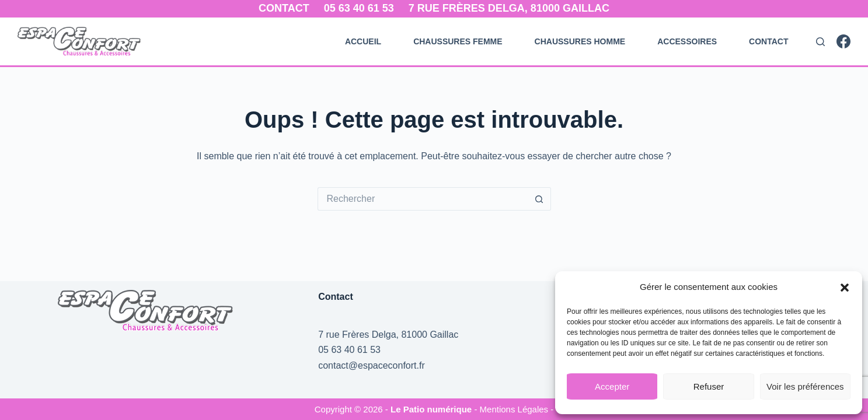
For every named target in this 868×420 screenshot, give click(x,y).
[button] (845, 288)
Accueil (363, 41)
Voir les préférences (805, 386)
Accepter (612, 386)
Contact (284, 8)
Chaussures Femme (458, 41)
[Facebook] (843, 41)
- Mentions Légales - (514, 409)
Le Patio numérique (432, 409)
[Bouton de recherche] (539, 199)
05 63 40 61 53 (359, 8)
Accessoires (687, 41)
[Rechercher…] (423, 199)
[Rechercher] (820, 42)
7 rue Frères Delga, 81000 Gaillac (509, 8)
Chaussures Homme (580, 41)
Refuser (709, 386)
